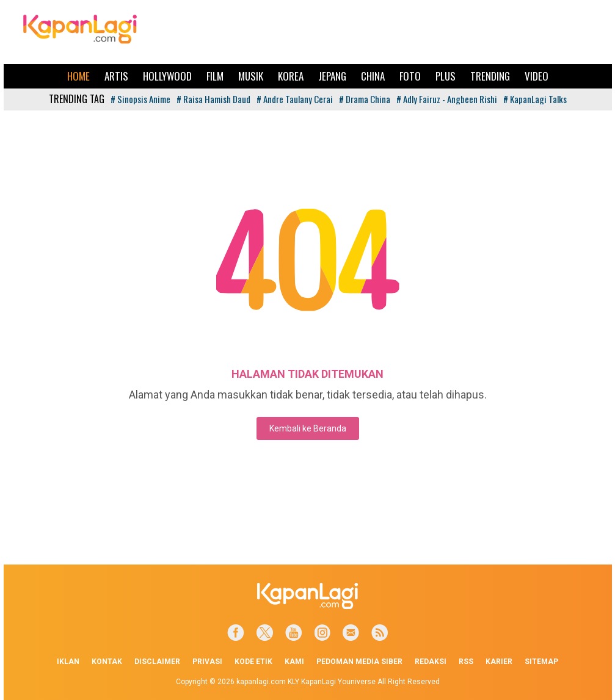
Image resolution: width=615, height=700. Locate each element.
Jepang (332, 76)
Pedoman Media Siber (359, 662)
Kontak (107, 662)
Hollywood (167, 76)
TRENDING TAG (77, 99)
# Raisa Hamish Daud (213, 99)
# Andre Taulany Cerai (295, 99)
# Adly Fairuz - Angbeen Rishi (447, 99)
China (373, 76)
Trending (490, 76)
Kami (294, 662)
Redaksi (431, 662)
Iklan (68, 662)
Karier (499, 662)
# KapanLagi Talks (535, 99)
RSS (466, 662)
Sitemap (541, 662)
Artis (116, 76)
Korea (291, 76)
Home (78, 76)
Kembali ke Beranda (308, 428)
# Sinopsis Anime (140, 99)
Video (537, 76)
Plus (446, 76)
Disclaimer (157, 662)
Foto (410, 76)
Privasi (207, 662)
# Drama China (365, 99)
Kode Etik (253, 662)
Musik (251, 76)
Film (215, 76)
